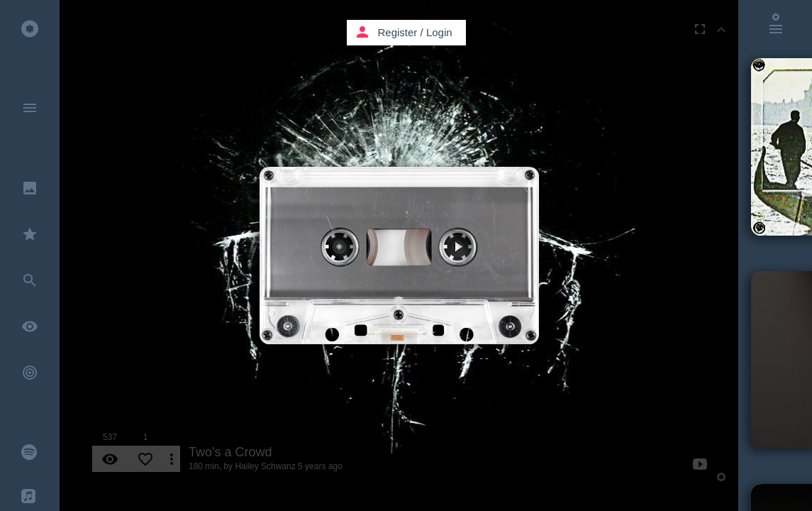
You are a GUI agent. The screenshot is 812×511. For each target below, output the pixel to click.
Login (439, 32)
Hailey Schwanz (265, 466)
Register (398, 32)
